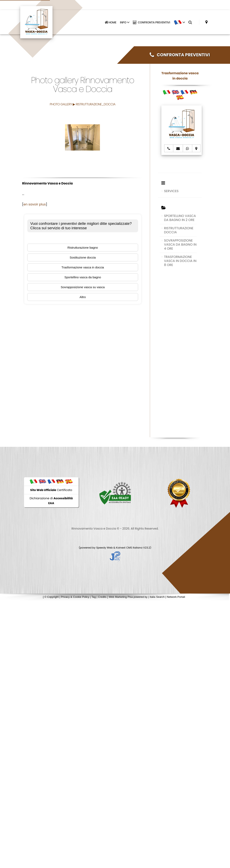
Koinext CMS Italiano (130, 548)
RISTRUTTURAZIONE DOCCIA (179, 230)
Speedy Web (104, 548)
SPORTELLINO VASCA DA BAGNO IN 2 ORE (180, 218)
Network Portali (176, 597)
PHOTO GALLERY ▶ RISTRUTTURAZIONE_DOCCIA (82, 104)
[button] (179, 22)
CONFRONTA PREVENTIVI (151, 22)
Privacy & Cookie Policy (75, 597)
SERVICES (171, 191)
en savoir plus (35, 204)
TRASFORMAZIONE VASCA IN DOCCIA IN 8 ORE (180, 261)
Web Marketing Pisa (121, 597)
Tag (94, 597)
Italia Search (157, 597)
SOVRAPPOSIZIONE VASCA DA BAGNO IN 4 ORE (180, 244)
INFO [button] (125, 22)
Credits (102, 597)
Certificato (51, 490)
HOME (110, 22)
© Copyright (52, 597)
